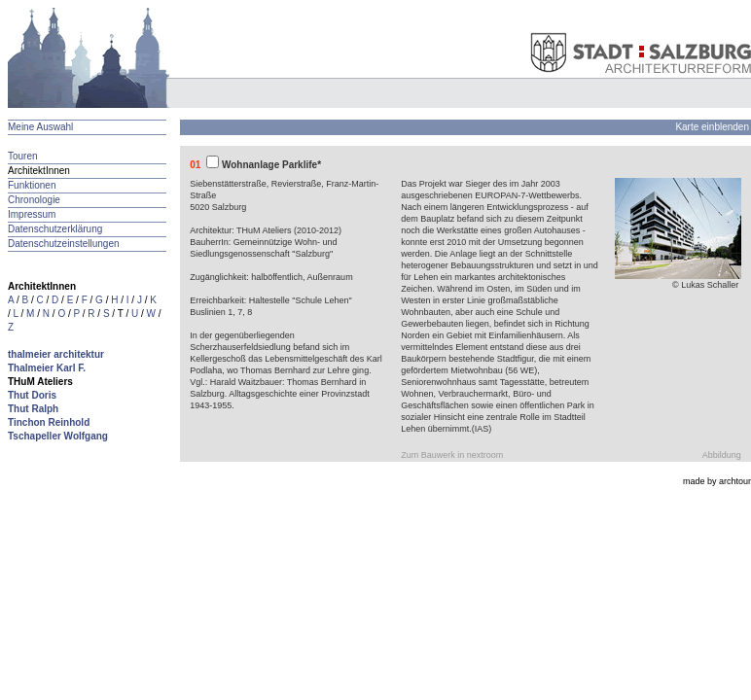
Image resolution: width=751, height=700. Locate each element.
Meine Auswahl (40, 127)
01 (195, 165)
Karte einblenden (712, 127)
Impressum (32, 214)
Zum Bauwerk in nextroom (452, 455)
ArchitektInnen (39, 171)
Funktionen (32, 185)
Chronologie (34, 200)
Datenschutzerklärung (55, 229)
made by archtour (717, 481)
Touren (23, 156)
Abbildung (722, 455)
